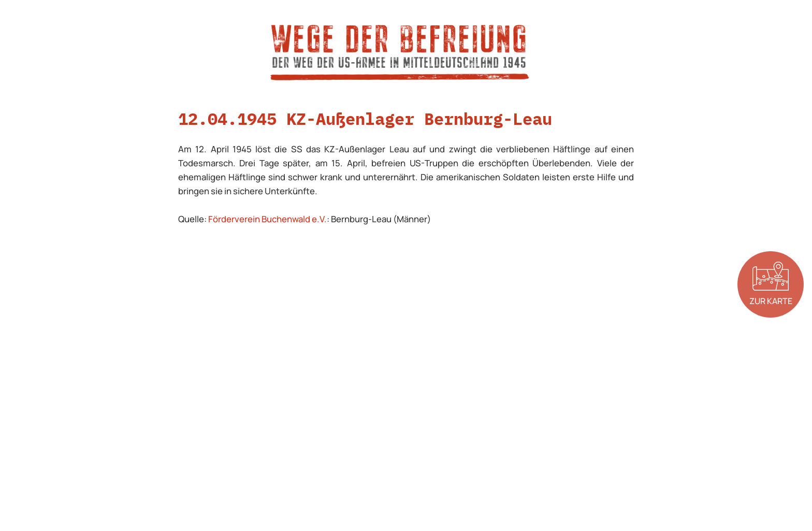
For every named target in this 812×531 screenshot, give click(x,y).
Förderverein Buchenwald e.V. (267, 219)
